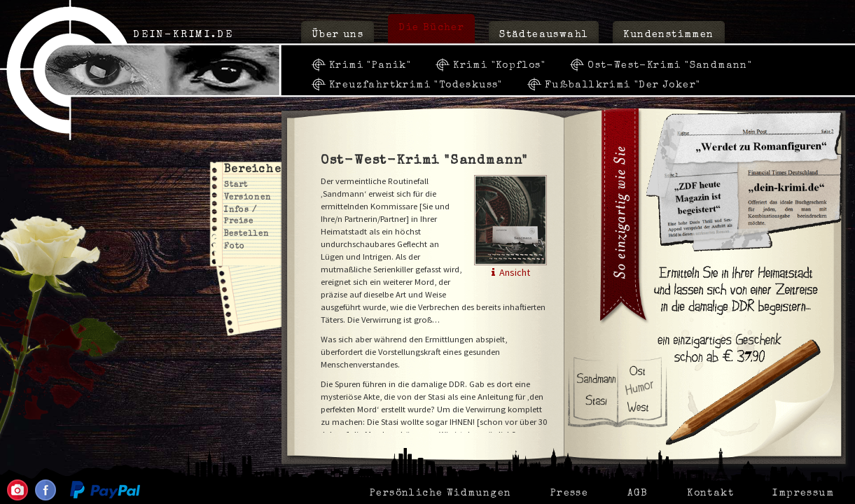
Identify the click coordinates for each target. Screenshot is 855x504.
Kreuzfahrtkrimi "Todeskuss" (416, 85)
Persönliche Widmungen (440, 493)
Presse (569, 493)
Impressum (803, 493)
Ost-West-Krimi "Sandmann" (670, 66)
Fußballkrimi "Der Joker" (623, 85)
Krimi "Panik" (370, 66)
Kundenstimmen (668, 35)
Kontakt (710, 493)
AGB (638, 493)
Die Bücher (431, 28)
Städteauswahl (544, 35)
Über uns (338, 35)
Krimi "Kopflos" (499, 66)
